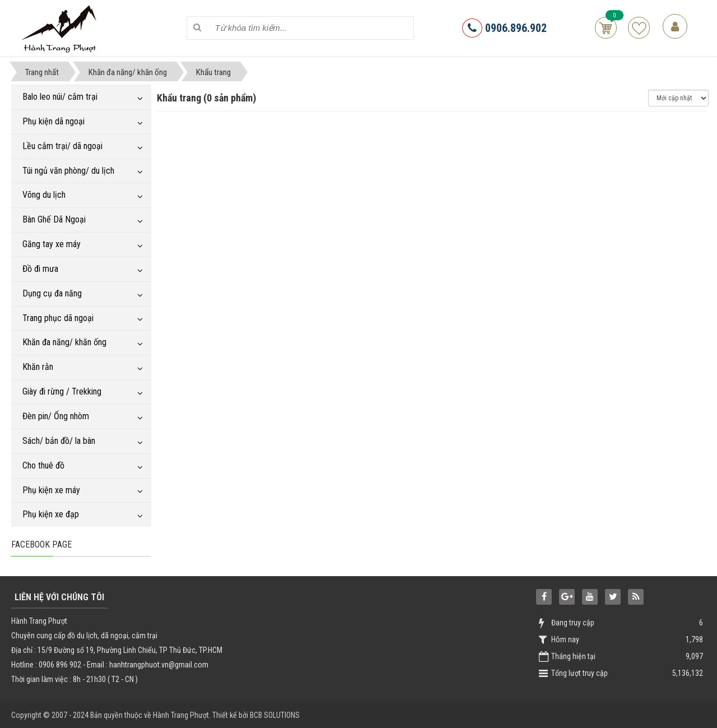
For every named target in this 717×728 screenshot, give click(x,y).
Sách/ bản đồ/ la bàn (59, 441)
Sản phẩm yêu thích (639, 28)
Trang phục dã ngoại (58, 318)
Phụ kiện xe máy (51, 490)
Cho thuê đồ (43, 465)
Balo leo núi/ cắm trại (60, 97)
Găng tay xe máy (52, 244)
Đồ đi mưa (40, 269)
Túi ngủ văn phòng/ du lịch (68, 171)
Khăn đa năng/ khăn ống (64, 342)
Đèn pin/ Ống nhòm (56, 416)
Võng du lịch (44, 195)
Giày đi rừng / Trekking (62, 391)
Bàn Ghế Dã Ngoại (54, 219)
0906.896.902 (504, 28)
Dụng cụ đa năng (52, 293)
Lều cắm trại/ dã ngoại (62, 146)
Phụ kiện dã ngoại (53, 121)
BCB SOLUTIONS (275, 715)
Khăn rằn (38, 367)
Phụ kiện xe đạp (51, 514)
